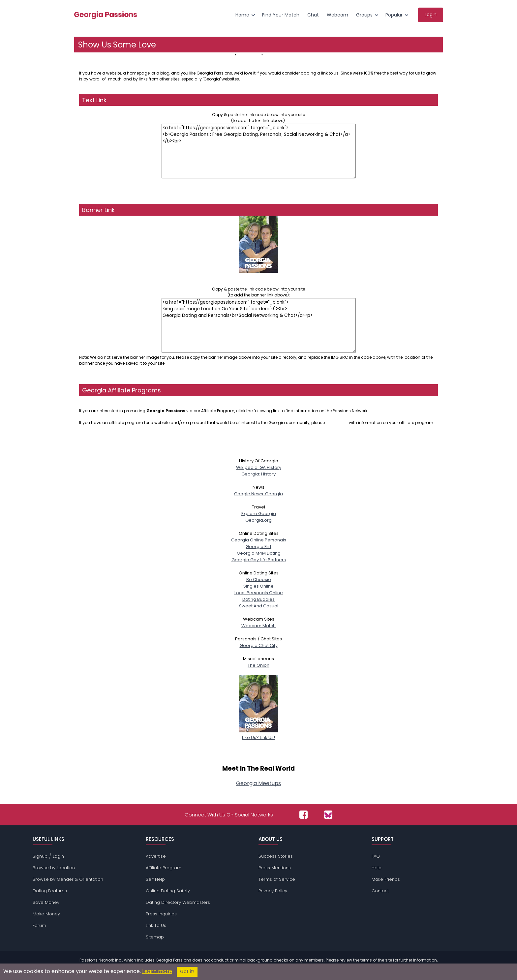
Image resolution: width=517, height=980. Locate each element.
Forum (39, 925)
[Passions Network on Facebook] (304, 815)
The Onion (258, 665)
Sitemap (155, 937)
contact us (337, 423)
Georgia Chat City (259, 645)
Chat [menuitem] (313, 15)
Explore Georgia (259, 514)
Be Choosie (259, 580)
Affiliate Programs (282, 55)
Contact (380, 891)
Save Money (46, 902)
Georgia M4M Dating (259, 553)
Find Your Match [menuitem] (281, 15)
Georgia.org (258, 520)
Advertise (156, 856)
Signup (40, 856)
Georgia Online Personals (259, 540)
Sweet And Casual (259, 606)
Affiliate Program (164, 868)
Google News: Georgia (258, 494)
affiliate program (385, 411)
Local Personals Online (259, 593)
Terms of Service (277, 879)
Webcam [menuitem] (337, 15)
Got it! (187, 972)
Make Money (46, 914)
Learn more (157, 971)
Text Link (225, 55)
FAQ (376, 856)
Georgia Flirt (258, 547)
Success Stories (276, 856)
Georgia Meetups (258, 783)
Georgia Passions (106, 15)
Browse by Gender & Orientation (68, 879)
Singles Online (258, 586)
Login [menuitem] (431, 15)
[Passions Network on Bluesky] (328, 815)
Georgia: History (258, 474)
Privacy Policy (273, 891)
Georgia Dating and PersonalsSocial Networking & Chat (259, 277)
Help (377, 868)
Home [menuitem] (242, 15)
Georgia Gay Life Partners (259, 560)
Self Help (155, 879)
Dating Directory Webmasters (178, 902)
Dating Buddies (258, 599)
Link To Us (156, 925)
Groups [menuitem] (364, 15)
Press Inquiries (161, 914)
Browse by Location (54, 868)
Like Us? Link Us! (258, 734)
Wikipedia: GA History (259, 467)
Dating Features (50, 891)
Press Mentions (275, 868)
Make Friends (386, 879)
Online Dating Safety (168, 891)
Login (58, 856)
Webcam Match (258, 626)
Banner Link (249, 55)
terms (366, 960)
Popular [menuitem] (394, 15)
